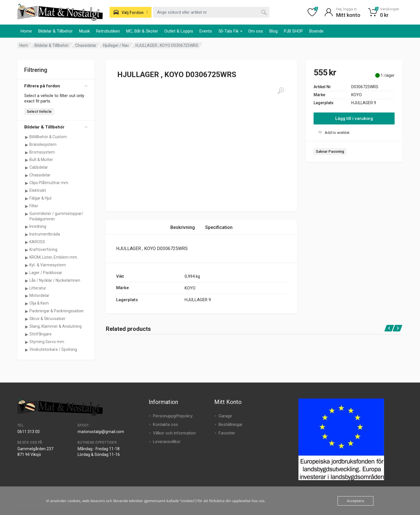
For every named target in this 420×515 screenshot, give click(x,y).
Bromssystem (42, 152)
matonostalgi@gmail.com (101, 432)
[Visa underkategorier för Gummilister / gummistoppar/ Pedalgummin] (27, 214)
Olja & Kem (39, 303)
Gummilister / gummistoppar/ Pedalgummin (56, 216)
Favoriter (227, 433)
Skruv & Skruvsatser (48, 319)
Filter (34, 206)
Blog (273, 31)
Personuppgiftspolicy (173, 416)
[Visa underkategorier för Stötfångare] (27, 334)
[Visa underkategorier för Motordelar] (27, 296)
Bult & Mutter (41, 160)
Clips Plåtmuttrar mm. (49, 183)
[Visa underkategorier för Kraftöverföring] (27, 250)
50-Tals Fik (230, 31)
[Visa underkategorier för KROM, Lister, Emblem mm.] (27, 257)
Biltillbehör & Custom (48, 137)
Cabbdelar (39, 167)
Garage (225, 416)
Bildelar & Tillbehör (55, 31)
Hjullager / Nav (116, 45)
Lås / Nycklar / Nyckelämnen (55, 280)
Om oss (256, 31)
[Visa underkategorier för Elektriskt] (27, 191)
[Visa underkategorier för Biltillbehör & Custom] (27, 137)
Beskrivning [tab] (183, 227)
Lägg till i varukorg (354, 118)
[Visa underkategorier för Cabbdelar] (27, 168)
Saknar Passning (330, 151)
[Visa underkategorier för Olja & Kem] (27, 303)
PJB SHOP (293, 31)
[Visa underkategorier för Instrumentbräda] (27, 234)
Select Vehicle (39, 111)
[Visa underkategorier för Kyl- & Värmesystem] (27, 265)
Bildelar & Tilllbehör (52, 45)
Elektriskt (38, 190)
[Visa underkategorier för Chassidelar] (27, 175)
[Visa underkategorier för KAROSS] (27, 242)
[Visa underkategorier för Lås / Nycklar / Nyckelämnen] (27, 281)
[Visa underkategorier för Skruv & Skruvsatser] (27, 319)
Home (26, 31)
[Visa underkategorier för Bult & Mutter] (27, 160)
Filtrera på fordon (56, 86)
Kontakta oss (165, 425)
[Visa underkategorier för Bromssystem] (27, 152)
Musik (84, 31)
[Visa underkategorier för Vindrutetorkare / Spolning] (27, 350)
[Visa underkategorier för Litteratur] (27, 288)
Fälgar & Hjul (40, 198)
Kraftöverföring (43, 250)
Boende (316, 31)
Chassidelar (86, 45)
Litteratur (38, 288)
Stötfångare (41, 334)
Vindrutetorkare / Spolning (53, 349)
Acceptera (356, 501)
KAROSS (37, 242)
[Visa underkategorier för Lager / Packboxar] (27, 273)
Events (206, 31)
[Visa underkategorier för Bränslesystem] (27, 145)
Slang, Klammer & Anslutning (55, 326)
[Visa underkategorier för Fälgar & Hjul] (27, 198)
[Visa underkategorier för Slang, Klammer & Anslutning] (27, 327)
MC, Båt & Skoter (142, 31)
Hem (24, 45)
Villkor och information (174, 433)
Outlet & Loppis (179, 31)
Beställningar (231, 425)
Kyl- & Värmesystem (48, 265)
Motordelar (39, 295)
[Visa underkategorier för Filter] (27, 206)
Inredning (38, 226)
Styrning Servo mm (47, 342)
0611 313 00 (29, 432)
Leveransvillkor (167, 442)
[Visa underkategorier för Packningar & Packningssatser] (27, 311)
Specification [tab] (219, 227)
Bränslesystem (43, 144)
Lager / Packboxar (46, 273)
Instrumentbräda (45, 234)
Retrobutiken (108, 31)
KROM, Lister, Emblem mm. (54, 257)
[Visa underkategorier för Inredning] (27, 227)
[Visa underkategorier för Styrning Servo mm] (27, 342)
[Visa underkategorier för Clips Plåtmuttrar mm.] (27, 183)
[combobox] (211, 12)
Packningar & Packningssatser (57, 311)
